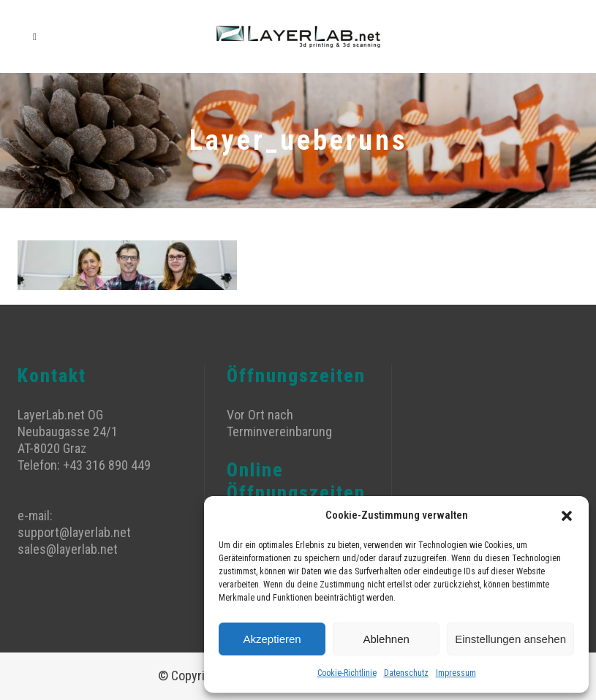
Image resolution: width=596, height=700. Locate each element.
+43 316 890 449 (107, 465)
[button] (567, 516)
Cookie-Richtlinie (347, 673)
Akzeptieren (272, 639)
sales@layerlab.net (68, 549)
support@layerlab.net (74, 532)
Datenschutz (406, 673)
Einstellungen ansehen (510, 639)
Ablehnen (386, 639)
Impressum (456, 673)
